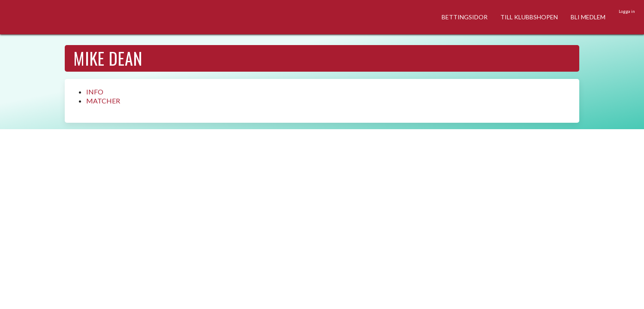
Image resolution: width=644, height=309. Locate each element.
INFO (95, 92)
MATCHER (103, 101)
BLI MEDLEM (588, 17)
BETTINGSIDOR (465, 17)
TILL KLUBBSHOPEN (529, 17)
